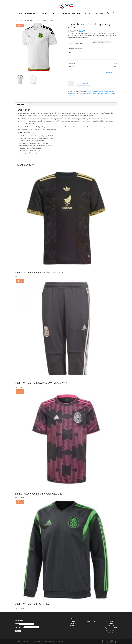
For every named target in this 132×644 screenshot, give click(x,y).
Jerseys (101, 91)
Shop (73, 621)
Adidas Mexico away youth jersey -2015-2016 (90, 94)
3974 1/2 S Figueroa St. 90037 (111, 627)
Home (17, 20)
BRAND (88, 13)
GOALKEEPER (65, 13)
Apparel (89, 91)
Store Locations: (111, 619)
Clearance (95, 91)
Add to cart (83, 83)
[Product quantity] (71, 83)
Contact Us (91, 619)
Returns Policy (91, 621)
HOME (20, 13)
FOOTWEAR (42, 13)
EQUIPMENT (77, 13)
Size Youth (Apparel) (76, 43)
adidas (70, 96)
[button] (61, 26)
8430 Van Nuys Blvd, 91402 (111, 631)
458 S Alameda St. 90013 (111, 622)
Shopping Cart (73, 626)
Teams (22, 20)
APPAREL (53, 13)
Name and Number (75, 48)
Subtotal (72, 63)
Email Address (19, 627)
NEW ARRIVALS (30, 13)
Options (72, 66)
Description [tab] (21, 104)
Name (17, 624)
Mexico (27, 20)
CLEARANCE (99, 13)
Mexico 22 (108, 94)
